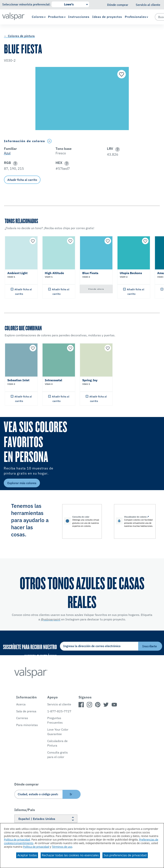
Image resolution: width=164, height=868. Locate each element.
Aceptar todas (27, 855)
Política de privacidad (17, 840)
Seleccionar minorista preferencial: (26, 4)
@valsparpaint (51, 619)
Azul (7, 153)
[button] (117, 149)
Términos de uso (62, 847)
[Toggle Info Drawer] (50, 141)
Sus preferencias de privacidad (125, 855)
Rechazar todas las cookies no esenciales (70, 855)
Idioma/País (25, 810)
